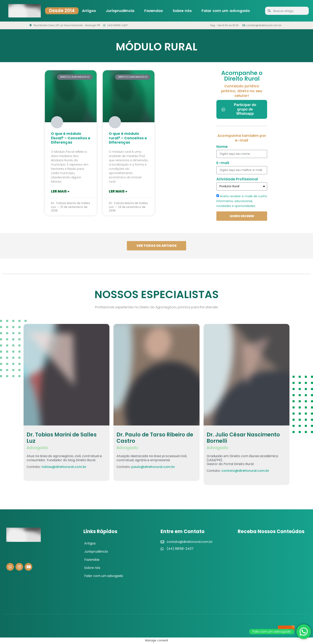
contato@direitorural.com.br (245, 471)
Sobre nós (182, 11)
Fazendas (154, 11)
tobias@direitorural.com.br (64, 467)
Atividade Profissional (237, 179)
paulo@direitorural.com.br (153, 467)
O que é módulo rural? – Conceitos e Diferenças (128, 138)
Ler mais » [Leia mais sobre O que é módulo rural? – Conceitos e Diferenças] (118, 191)
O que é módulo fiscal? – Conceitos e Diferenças (71, 138)
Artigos (89, 11)
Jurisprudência (120, 11)
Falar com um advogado (226, 11)
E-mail (223, 163)
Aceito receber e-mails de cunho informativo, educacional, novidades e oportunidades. (242, 201)
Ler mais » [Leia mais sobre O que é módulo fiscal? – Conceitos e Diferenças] (60, 191)
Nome (222, 147)
